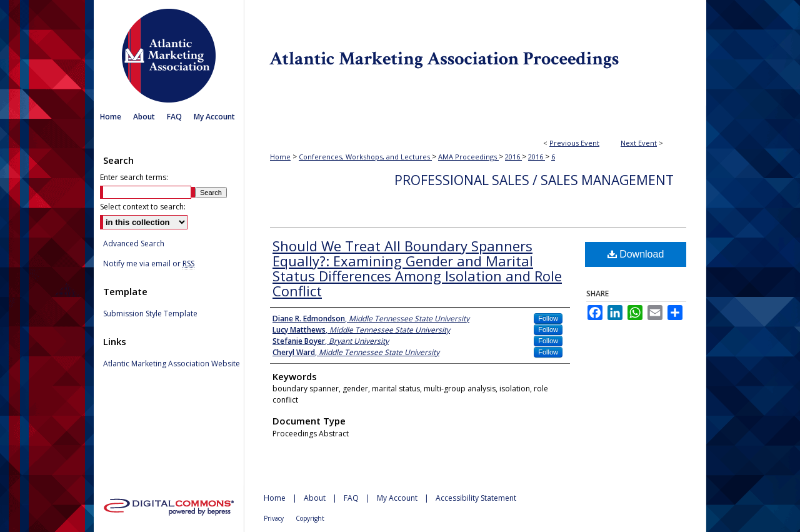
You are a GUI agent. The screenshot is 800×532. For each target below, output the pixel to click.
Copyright (310, 518)
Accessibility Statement (476, 498)
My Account (397, 498)
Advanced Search (134, 243)
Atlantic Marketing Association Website (172, 364)
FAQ (351, 498)
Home (280, 157)
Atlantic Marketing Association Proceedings (475, 53)
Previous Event (574, 143)
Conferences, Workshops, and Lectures (365, 157)
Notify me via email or (149, 264)
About (315, 498)
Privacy (274, 518)
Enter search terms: (134, 177)
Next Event (639, 143)
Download (636, 254)
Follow (548, 318)
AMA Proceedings (468, 157)
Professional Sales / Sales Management (534, 180)
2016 (513, 157)
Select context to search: (143, 207)
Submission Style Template (150, 314)
